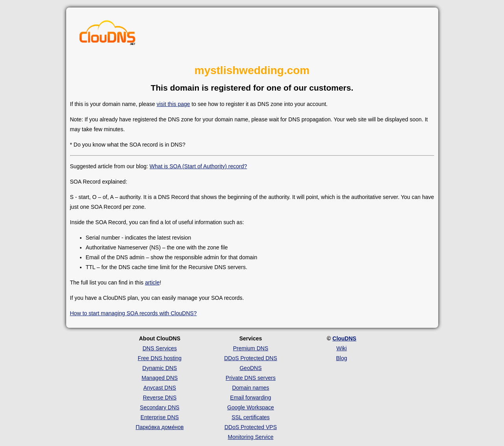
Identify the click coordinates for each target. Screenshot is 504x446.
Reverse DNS (160, 398)
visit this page (173, 104)
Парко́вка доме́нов (160, 427)
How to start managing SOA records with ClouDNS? (133, 313)
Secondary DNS (159, 407)
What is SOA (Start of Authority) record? (198, 166)
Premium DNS (251, 348)
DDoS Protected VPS (251, 427)
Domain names (250, 388)
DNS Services (160, 348)
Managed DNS (160, 378)
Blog (341, 358)
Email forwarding (250, 398)
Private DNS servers (251, 378)
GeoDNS (250, 368)
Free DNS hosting (160, 358)
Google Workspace (251, 407)
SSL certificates (251, 417)
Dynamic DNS (160, 368)
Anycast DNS (160, 388)
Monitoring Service (251, 437)
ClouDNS (344, 338)
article (152, 282)
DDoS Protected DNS (251, 358)
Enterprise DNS (160, 417)
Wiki (341, 348)
